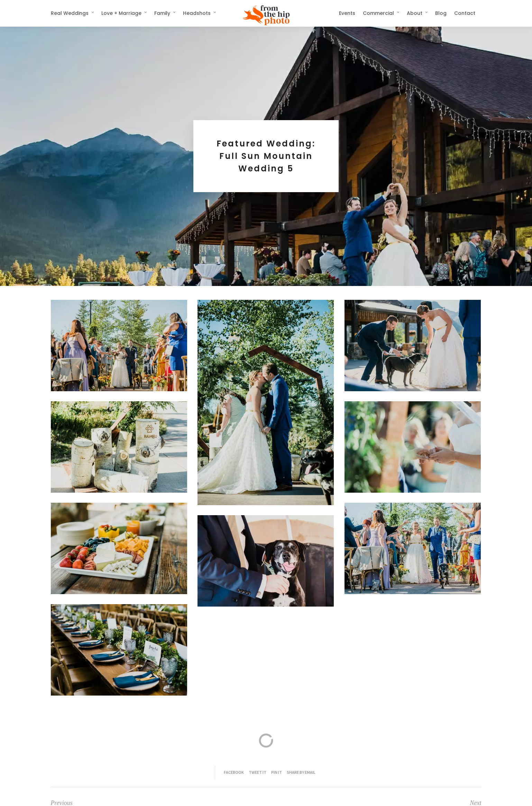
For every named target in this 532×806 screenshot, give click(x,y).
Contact (465, 13)
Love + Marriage (121, 13)
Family (162, 13)
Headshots (197, 13)
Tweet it (258, 772)
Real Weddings (70, 13)
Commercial (378, 13)
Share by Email (301, 772)
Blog (441, 13)
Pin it (277, 772)
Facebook (234, 772)
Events (347, 13)
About (415, 13)
